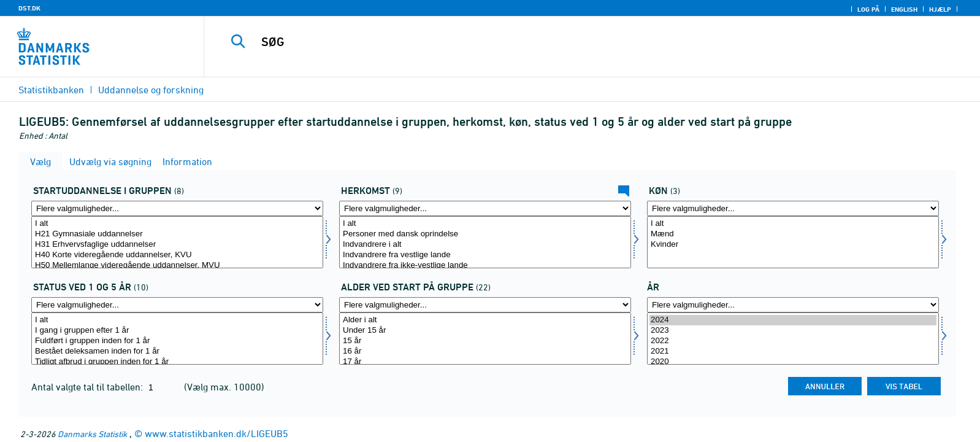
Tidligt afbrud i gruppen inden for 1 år (177, 362)
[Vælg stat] (177, 339)
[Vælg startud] (177, 242)
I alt (177, 224)
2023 (793, 331)
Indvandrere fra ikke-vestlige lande (485, 266)
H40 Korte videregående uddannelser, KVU (177, 255)
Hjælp (940, 9)
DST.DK (29, 8)
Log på (868, 9)
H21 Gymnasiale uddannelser (177, 234)
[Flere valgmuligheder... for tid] (793, 305)
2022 (793, 341)
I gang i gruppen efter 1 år (177, 331)
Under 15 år (485, 331)
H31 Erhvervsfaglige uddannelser (177, 245)
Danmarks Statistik (92, 434)
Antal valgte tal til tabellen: (88, 387)
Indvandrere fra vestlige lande (485, 255)
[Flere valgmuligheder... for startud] (177, 208)
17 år (485, 362)
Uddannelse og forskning (151, 90)
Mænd (793, 234)
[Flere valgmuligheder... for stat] (177, 305)
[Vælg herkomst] (485, 242)
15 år (485, 341)
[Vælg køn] (793, 242)
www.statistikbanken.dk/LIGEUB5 (216, 433)
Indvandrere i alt (485, 245)
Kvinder (793, 245)
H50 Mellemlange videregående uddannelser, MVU (177, 266)
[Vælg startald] (485, 339)
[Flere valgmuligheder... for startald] (485, 305)
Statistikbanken (51, 90)
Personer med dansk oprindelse (485, 234)
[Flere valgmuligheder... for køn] (793, 208)
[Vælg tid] (793, 339)
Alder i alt (485, 320)
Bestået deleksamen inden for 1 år (177, 351)
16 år (485, 351)
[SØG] (562, 42)
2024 (793, 320)
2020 (793, 362)
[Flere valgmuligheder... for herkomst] (485, 208)
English (904, 9)
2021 (793, 351)
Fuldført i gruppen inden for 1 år (177, 341)
